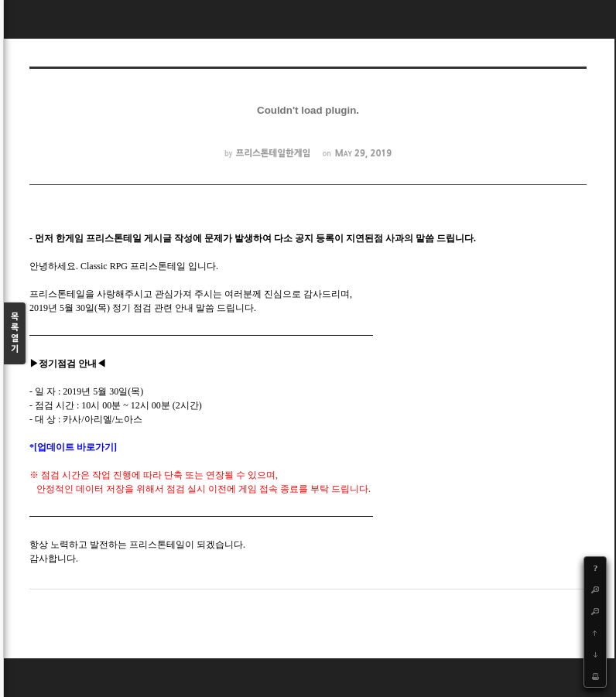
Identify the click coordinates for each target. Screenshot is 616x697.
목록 (15, 334)
